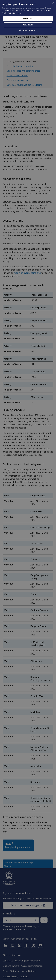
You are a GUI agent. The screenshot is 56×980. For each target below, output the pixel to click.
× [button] (53, 3)
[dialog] (28, 17)
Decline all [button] (28, 25)
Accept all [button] (28, 19)
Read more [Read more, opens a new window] (18, 13)
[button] (28, 30)
